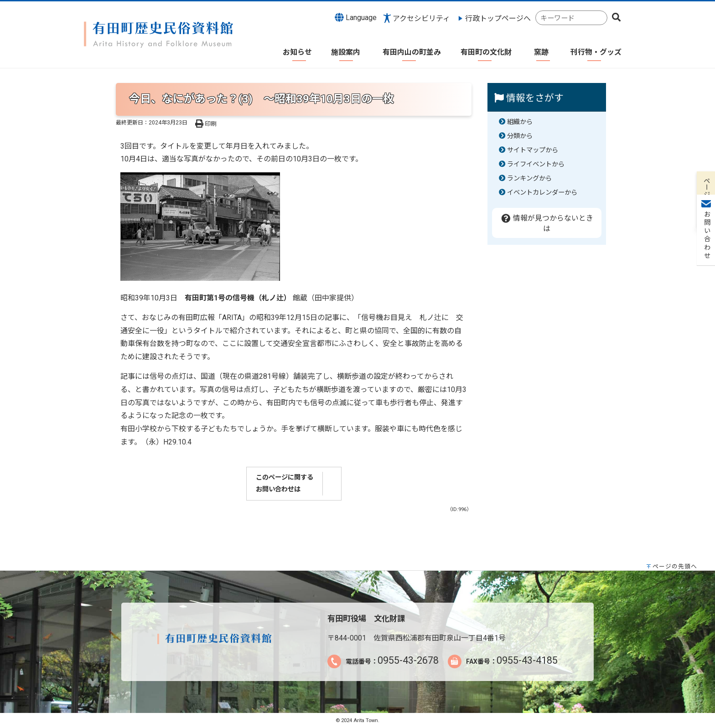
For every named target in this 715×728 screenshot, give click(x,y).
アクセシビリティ (421, 18)
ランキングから (529, 178)
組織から (520, 122)
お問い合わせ (706, 137)
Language (356, 17)
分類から (520, 136)
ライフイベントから (536, 164)
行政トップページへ (498, 18)
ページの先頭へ (675, 566)
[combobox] (571, 18)
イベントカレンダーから (542, 193)
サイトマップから (533, 150)
